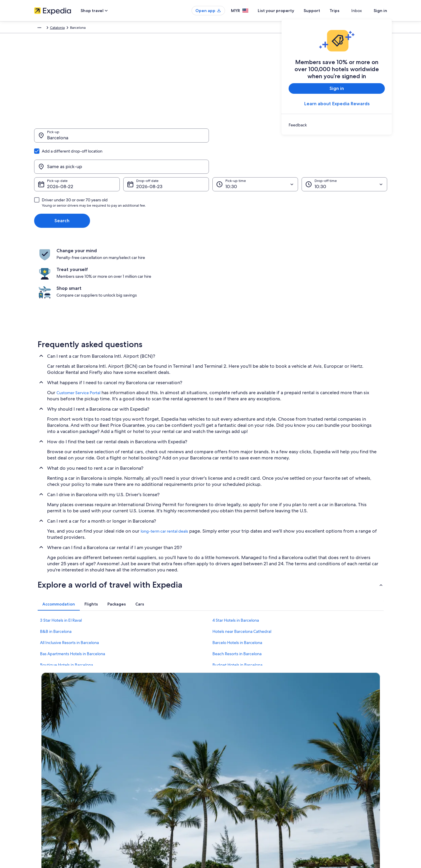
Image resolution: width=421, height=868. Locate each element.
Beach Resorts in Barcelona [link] (237, 591)
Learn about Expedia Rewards (337, 104)
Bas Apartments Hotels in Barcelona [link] (73, 591)
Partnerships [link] (44, 760)
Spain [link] (89, 29)
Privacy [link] (222, 732)
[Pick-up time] (255, 156)
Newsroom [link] (43, 769)
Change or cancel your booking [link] (333, 741)
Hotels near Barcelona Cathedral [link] (242, 569)
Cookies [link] (223, 741)
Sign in (380, 11)
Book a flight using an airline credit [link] (335, 760)
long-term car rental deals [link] (164, 469)
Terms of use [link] (227, 750)
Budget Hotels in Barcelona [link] (237, 603)
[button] (211, 522)
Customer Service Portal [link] (78, 330)
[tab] (59, 542)
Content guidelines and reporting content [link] (250, 769)
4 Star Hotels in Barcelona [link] (236, 558)
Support (322, 11)
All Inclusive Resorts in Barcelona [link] (69, 580)
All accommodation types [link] (146, 788)
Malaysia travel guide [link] (142, 732)
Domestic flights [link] (138, 769)
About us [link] (41, 732)
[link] (337, 125)
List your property (287, 11)
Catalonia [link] (106, 29)
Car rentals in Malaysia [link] (143, 779)
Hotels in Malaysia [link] (140, 741)
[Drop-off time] (344, 156)
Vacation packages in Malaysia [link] (149, 760)
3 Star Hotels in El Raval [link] (61, 558)
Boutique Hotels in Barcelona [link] (66, 603)
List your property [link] (48, 750)
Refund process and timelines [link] (332, 750)
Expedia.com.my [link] (48, 29)
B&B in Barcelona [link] (56, 569)
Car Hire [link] (73, 29)
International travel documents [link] (332, 769)
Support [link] (314, 732)
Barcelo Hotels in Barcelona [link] (237, 580)
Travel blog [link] (134, 797)
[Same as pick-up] (300, 138)
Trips (345, 11)
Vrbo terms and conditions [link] (238, 760)
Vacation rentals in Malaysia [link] (147, 750)
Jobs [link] (38, 741)
